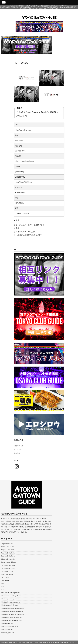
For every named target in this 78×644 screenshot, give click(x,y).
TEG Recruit (5, 578)
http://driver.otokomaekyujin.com (12, 620)
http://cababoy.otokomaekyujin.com (12, 608)
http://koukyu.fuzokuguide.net (11, 593)
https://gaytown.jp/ (7, 630)
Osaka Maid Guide (7, 574)
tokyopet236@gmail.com (24, 161)
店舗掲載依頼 (18, 446)
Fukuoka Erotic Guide (8, 553)
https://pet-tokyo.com (23, 130)
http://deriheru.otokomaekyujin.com (12, 614)
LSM (3, 584)
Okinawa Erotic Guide (8, 559)
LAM (3, 587)
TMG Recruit (5, 581)
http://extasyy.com (7, 623)
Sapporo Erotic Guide (8, 556)
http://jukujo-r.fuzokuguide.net (11, 602)
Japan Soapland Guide (9, 562)
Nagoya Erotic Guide (8, 550)
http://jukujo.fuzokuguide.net (10, 599)
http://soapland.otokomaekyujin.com (13, 611)
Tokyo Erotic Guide (7, 544)
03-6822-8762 (20, 151)
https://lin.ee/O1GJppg (23, 182)
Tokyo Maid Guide (7, 571)
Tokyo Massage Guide (8, 565)
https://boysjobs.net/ (8, 633)
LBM (3, 590)
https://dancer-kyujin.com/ (9, 627)
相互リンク (18, 450)
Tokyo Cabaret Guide (8, 568)
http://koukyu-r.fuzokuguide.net (11, 596)
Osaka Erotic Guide (7, 547)
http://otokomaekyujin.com (10, 605)
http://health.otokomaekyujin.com (12, 617)
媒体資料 (17, 453)
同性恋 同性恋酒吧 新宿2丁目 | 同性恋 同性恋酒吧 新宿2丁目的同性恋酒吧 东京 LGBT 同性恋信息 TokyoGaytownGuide (34, 642)
